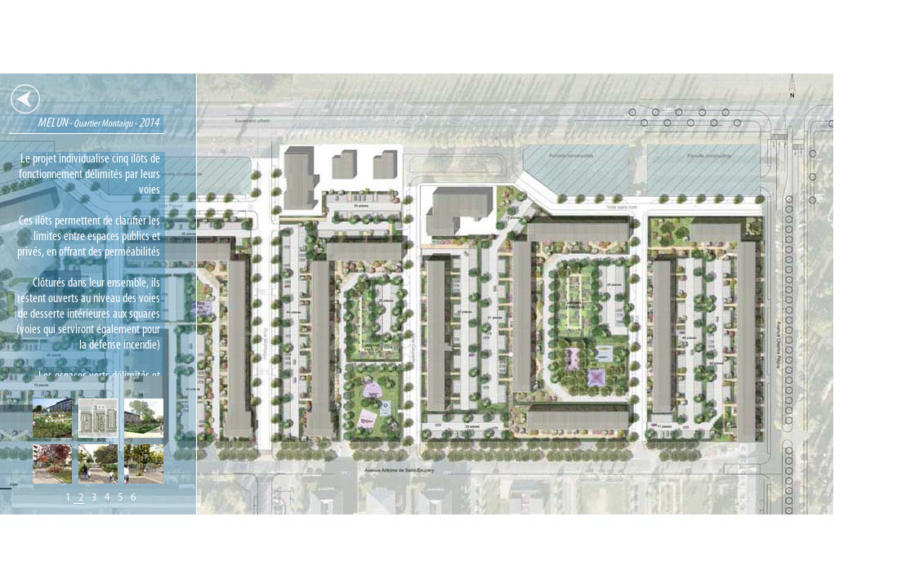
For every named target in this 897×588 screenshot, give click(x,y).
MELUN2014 (154, 123)
